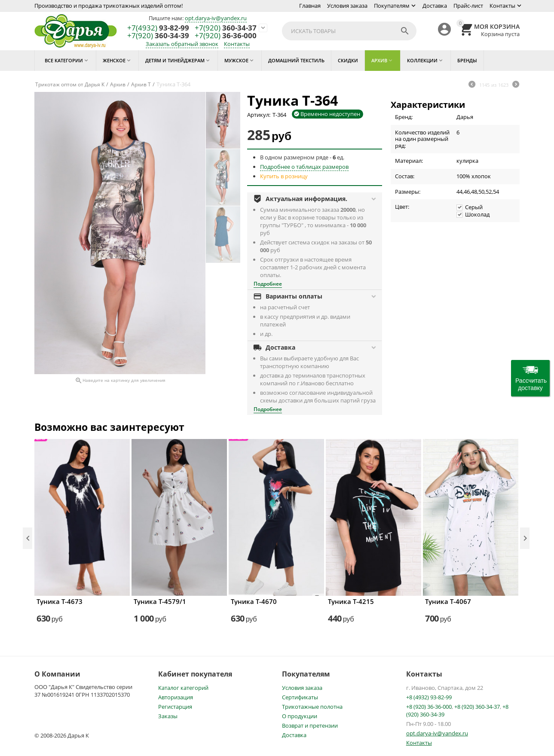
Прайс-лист (468, 6)
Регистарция (175, 707)
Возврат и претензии (310, 726)
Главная (310, 6)
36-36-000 (226, 36)
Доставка (435, 6)
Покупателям (392, 6)
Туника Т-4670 (254, 601)
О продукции (300, 716)
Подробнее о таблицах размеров (304, 167)
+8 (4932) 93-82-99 (429, 697)
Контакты (502, 6)
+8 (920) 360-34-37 (477, 707)
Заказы (168, 716)
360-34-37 (226, 28)
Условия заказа (347, 6)
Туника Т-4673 (60, 601)
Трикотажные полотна (312, 707)
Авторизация (176, 697)
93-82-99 (158, 28)
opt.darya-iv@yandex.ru (216, 18)
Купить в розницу (284, 176)
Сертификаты (300, 697)
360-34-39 (158, 36)
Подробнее (268, 284)
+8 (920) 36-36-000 (429, 707)
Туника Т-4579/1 (160, 601)
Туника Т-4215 (351, 601)
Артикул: (259, 115)
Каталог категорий (183, 688)
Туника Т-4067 (448, 601)
